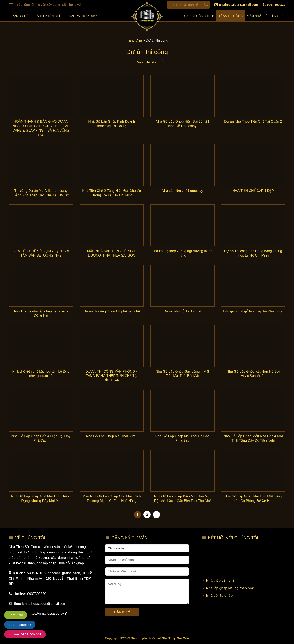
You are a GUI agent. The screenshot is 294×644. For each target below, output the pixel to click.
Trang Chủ (134, 40)
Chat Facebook (20, 625)
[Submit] (206, 5)
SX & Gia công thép (198, 16)
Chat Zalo (16, 615)
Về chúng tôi (25, 5)
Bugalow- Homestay (81, 16)
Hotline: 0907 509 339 (25, 634)
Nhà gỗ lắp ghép (219, 596)
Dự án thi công (230, 16)
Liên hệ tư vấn (72, 5)
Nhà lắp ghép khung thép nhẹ (230, 588)
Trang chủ (20, 16)
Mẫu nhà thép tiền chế (265, 16)
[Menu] (11, 5)
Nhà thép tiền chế (47, 16)
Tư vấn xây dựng (48, 5)
